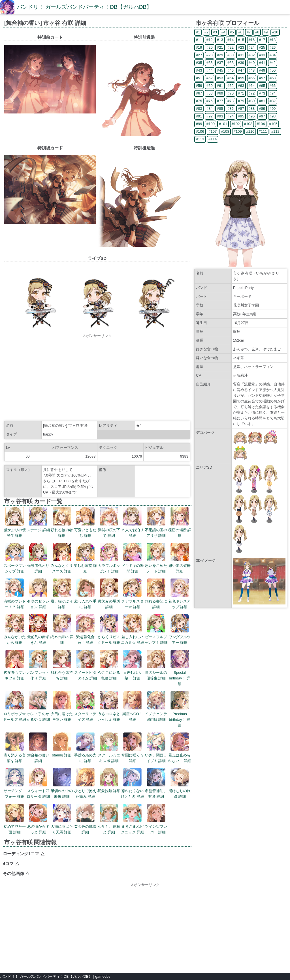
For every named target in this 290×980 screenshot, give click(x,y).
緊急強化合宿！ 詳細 (85, 629)
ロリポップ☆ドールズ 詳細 (15, 706)
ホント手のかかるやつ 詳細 (38, 706)
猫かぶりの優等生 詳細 (15, 522)
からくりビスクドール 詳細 (109, 629)
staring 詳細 (62, 745)
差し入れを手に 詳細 (85, 594)
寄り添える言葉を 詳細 (15, 748)
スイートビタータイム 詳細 (86, 665)
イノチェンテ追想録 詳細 (156, 706)
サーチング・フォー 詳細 (15, 783)
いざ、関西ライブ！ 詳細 (156, 748)
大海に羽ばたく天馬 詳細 (62, 819)
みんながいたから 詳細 (15, 629)
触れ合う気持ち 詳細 (62, 665)
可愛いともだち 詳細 (85, 522)
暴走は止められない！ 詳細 (180, 748)
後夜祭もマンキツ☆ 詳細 (15, 665)
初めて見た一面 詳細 (15, 819)
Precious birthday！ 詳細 (180, 709)
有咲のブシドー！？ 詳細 (15, 594)
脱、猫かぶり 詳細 (62, 594)
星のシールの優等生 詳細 (156, 665)
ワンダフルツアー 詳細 (180, 629)
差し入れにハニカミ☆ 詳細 (133, 629)
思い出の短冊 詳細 (180, 558)
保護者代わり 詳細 (38, 558)
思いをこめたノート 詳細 (156, 558)
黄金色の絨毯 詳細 (85, 819)
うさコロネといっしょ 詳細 (109, 706)
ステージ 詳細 (38, 520)
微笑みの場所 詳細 (109, 594)
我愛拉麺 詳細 (109, 780)
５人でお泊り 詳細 (133, 522)
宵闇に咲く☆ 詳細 (133, 748)
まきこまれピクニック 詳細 (133, 819)
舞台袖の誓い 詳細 (38, 748)
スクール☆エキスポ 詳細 (109, 748)
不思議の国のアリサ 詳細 (156, 522)
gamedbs (103, 976)
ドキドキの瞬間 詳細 (133, 558)
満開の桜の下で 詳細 (109, 522)
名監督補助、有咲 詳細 (156, 783)
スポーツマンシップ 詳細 (15, 558)
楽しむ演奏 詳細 (86, 558)
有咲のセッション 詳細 (38, 594)
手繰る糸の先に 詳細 (85, 748)
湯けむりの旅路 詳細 (180, 783)
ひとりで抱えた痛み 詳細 (85, 783)
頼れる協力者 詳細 (62, 522)
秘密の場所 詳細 (180, 522)
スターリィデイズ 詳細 (85, 706)
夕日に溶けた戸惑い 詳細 (62, 706)
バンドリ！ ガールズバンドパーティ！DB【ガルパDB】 (84, 7)
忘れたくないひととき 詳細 (133, 783)
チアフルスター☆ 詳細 (133, 594)
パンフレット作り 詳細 (38, 665)
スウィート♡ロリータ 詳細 (38, 783)
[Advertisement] (97, 378)
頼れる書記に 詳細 (156, 594)
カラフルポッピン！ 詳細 (109, 558)
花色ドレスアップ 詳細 (180, 594)
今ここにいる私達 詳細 (109, 665)
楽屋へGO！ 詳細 (133, 706)
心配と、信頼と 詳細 (109, 819)
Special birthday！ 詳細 (180, 668)
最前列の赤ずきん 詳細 (38, 629)
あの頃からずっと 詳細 (38, 819)
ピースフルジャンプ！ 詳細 (156, 629)
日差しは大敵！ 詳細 (132, 665)
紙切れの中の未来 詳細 (62, 783)
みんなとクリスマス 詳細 (62, 558)
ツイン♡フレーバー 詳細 (156, 819)
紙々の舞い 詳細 (62, 629)
